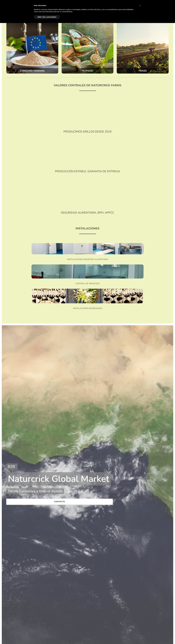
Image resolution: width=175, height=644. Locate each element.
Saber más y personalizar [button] (47, 17)
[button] (140, 5)
